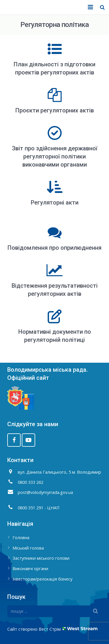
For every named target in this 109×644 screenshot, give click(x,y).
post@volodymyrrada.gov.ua (45, 492)
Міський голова (28, 548)
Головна (21, 538)
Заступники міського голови (41, 558)
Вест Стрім (50, 629)
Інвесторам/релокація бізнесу (42, 579)
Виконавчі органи (30, 569)
